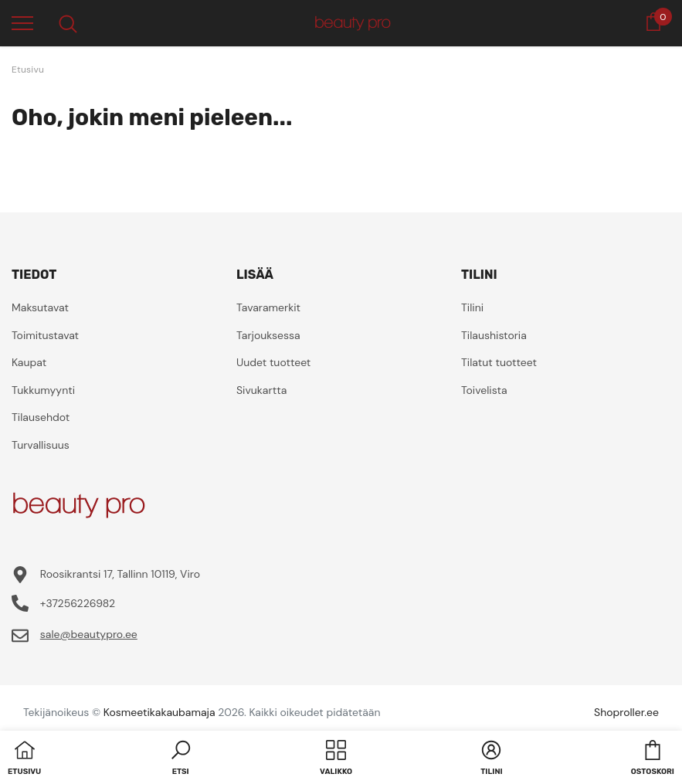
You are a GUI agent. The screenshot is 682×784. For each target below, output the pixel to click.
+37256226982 (78, 603)
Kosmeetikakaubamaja (159, 712)
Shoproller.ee (626, 712)
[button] (181, 759)
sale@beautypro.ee (89, 634)
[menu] (22, 22)
